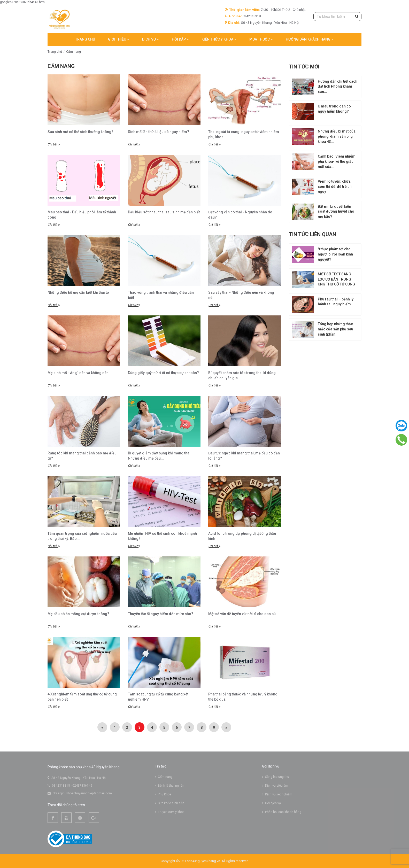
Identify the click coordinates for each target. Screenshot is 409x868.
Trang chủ (85, 39)
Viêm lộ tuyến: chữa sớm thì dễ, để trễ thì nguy (335, 187)
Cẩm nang (74, 52)
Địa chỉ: (234, 23)
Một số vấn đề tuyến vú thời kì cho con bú (242, 614)
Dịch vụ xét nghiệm (279, 794)
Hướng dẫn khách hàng (310, 39)
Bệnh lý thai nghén (171, 786)
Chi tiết (54, 144)
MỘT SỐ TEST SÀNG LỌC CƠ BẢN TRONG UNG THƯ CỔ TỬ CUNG (336, 279)
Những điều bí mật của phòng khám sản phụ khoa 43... (337, 136)
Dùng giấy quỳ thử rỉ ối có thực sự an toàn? (163, 373)
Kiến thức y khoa (219, 39)
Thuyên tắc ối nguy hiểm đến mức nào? (161, 614)
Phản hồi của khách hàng (283, 812)
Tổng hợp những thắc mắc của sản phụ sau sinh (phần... (335, 329)
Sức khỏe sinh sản (171, 803)
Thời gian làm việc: (245, 10)
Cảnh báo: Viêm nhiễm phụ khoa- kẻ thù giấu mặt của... (337, 161)
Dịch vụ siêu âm (277, 786)
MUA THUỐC (261, 39)
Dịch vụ (151, 39)
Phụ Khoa (165, 794)
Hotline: (235, 16)
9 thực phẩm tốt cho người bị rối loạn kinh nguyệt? (335, 254)
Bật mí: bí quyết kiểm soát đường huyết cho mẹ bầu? (336, 212)
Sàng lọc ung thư (277, 777)
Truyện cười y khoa (171, 812)
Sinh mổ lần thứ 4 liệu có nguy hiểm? (159, 132)
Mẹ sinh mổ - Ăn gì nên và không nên (78, 373)
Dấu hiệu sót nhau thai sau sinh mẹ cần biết (164, 212)
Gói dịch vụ (273, 803)
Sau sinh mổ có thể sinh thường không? (80, 132)
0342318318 (252, 16)
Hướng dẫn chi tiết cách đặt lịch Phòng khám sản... (338, 87)
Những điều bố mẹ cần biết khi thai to (78, 292)
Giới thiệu (119, 39)
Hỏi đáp (180, 39)
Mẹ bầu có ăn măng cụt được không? (78, 614)
